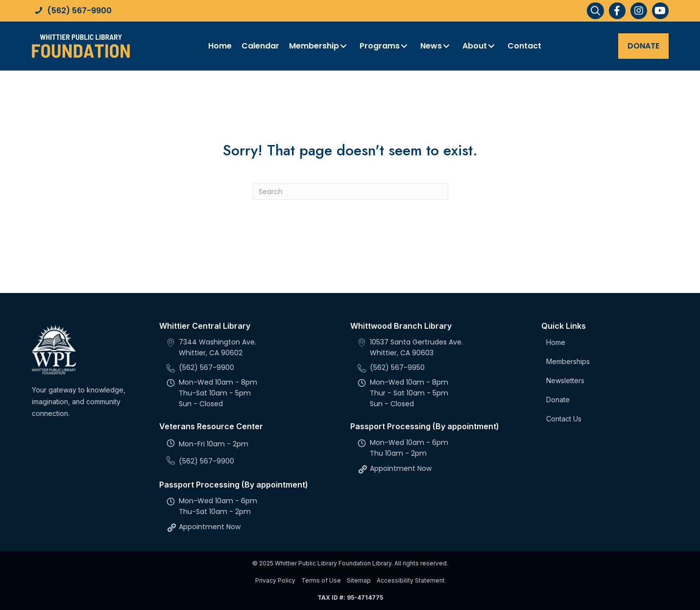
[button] (617, 11)
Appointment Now (210, 527)
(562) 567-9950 (397, 367)
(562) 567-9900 (79, 11)
